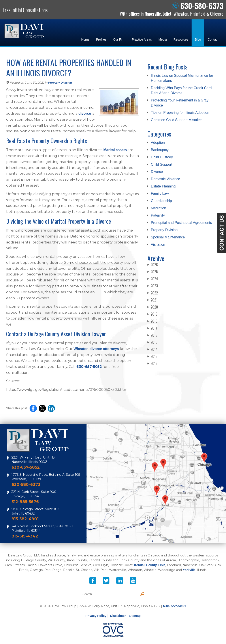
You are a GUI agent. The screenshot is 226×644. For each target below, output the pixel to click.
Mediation (159, 208)
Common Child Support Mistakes (177, 120)
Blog (198, 39)
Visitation (158, 244)
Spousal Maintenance (168, 237)
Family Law (160, 194)
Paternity (158, 215)
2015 (152, 342)
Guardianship (161, 201)
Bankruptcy (160, 150)
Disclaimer (118, 616)
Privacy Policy (96, 616)
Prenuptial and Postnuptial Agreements (182, 223)
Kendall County (146, 565)
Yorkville (189, 570)
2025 (153, 272)
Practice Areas (142, 39)
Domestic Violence (166, 179)
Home (85, 39)
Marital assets (115, 150)
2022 (153, 293)
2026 (153, 265)
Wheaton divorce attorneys (96, 349)
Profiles (101, 39)
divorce (84, 113)
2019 (152, 314)
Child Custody (162, 157)
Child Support (162, 164)
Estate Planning (163, 186)
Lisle (162, 565)
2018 (152, 321)
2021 (152, 300)
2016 (152, 335)
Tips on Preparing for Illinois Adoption (180, 113)
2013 (152, 356)
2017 (152, 328)
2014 (153, 349)
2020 (153, 307)
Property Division (60, 83)
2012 (152, 363)
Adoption (158, 143)
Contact (213, 39)
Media (163, 39)
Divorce (157, 172)
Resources (181, 39)
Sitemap (135, 616)
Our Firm (119, 39)
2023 (153, 286)
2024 (153, 279)
